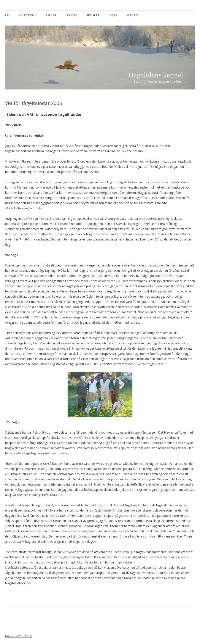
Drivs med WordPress (19, 636)
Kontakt (133, 15)
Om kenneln (27, 15)
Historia (51, 15)
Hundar (71, 15)
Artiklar (93, 15)
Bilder (113, 15)
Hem (8, 15)
